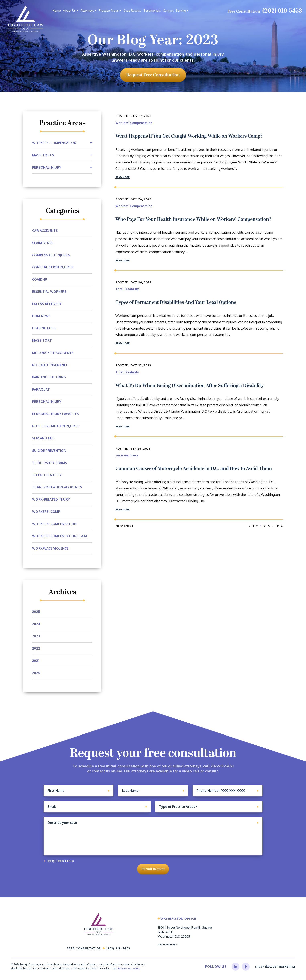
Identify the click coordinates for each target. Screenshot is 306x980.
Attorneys (87, 11)
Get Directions (168, 948)
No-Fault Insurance (50, 365)
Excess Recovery (47, 304)
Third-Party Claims (50, 463)
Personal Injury (128, 455)
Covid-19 (40, 280)
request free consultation (153, 75)
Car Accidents (45, 231)
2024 (36, 624)
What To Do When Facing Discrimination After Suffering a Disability (189, 386)
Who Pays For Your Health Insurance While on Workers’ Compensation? (193, 219)
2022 (36, 649)
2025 (36, 612)
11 (278, 526)
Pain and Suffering (49, 377)
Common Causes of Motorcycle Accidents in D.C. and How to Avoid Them (194, 469)
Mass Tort (42, 341)
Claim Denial (44, 243)
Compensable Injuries (52, 255)
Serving (181, 11)
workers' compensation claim (60, 536)
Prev (119, 526)
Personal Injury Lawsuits (56, 414)
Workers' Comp (46, 512)
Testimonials (152, 11)
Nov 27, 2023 (141, 116)
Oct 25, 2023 (141, 365)
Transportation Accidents (58, 487)
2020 (36, 673)
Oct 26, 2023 (141, 199)
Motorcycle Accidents (53, 353)
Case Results (132, 11)
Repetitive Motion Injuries (56, 426)
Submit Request (153, 871)
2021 (36, 661)
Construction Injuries (53, 267)
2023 (36, 636)
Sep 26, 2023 (140, 448)
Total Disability (128, 289)
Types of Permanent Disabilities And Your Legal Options (176, 302)
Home (57, 11)
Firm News (42, 316)
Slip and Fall (44, 438)
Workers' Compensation (135, 123)
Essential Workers (50, 292)
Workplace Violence (51, 549)
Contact (168, 11)
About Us (69, 11)
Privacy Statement (129, 973)
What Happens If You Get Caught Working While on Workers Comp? (189, 136)
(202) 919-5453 (282, 11)
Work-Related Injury (52, 500)
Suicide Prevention (50, 451)
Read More (124, 177)
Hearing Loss (44, 328)
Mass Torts (43, 155)
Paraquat (41, 390)
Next (130, 526)
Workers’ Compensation (55, 143)
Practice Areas (109, 11)
